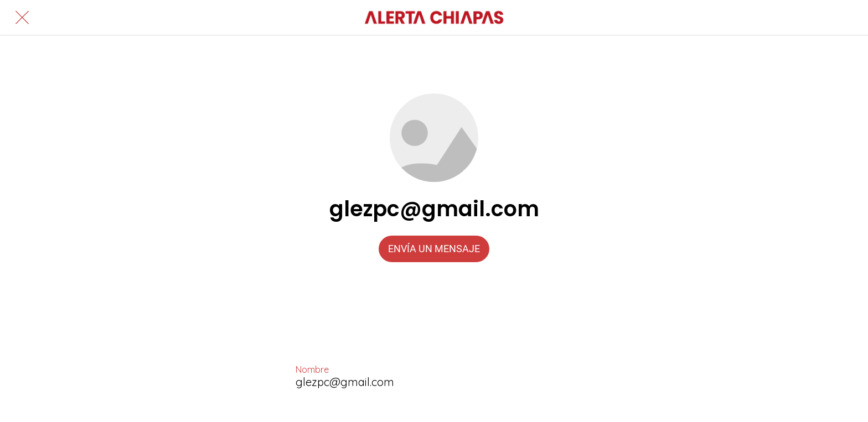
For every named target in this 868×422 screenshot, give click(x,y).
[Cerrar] (22, 18)
